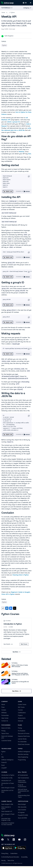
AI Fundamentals (23, 775)
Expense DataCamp (24, 736)
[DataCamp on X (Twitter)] (8, 840)
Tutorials (10, 12)
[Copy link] (3, 608)
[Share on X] (15, 608)
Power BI (4, 762)
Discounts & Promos (24, 733)
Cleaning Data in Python (21, 575)
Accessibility (24, 857)
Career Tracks (22, 705)
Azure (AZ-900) (22, 818)
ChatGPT (4, 768)
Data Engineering (23, 757)
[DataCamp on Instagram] (25, 840)
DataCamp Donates (24, 744)
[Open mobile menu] (31, 3)
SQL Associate (22, 807)
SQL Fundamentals (23, 778)
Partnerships (5, 715)
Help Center (5, 718)
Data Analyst (22, 804)
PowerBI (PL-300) (23, 815)
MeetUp (22, 152)
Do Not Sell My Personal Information (10, 857)
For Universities (22, 742)
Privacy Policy (5, 853)
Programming (22, 760)
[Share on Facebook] (11, 608)
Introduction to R (6, 781)
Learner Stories (22, 739)
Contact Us (5, 721)
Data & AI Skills (6, 728)
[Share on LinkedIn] (7, 608)
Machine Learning (23, 754)
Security (3, 860)
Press (3, 707)
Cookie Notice (14, 853)
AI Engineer (21, 812)
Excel (3, 765)
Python (17, 12)
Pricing (3, 731)
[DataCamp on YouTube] (19, 840)
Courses (20, 710)
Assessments (22, 718)
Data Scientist (22, 810)
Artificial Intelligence (7, 760)
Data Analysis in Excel (8, 788)
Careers (4, 710)
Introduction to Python (13, 624)
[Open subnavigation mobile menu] (7, 8)
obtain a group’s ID (13, 122)
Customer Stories (6, 741)
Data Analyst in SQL (7, 804)
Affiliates (4, 713)
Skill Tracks (21, 707)
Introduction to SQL (7, 778)
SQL (3, 757)
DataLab (21, 721)
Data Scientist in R (7, 811)
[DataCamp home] (14, 835)
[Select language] (25, 3)
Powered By (23, 191)
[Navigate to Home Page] (8, 3)
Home (3, 12)
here (30, 154)
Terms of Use (11, 860)
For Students (22, 731)
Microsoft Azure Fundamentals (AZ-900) (24, 791)
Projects (20, 715)
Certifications (22, 713)
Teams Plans (5, 733)
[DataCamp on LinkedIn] (14, 840)
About (3, 705)
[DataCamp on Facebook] (2, 840)
